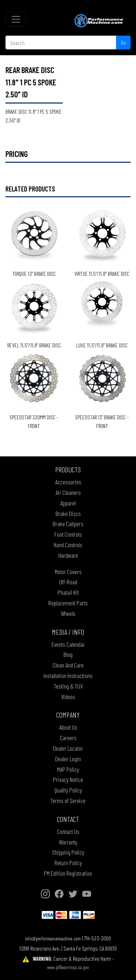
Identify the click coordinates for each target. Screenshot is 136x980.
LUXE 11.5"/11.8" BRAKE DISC (102, 345)
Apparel (68, 503)
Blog (68, 654)
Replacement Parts (68, 603)
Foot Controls (68, 534)
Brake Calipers (68, 524)
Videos (68, 697)
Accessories (68, 482)
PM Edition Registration (68, 873)
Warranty (68, 842)
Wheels (68, 613)
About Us (68, 727)
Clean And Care (68, 665)
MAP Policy (68, 769)
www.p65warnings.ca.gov (68, 967)
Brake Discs (68, 513)
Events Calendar (68, 644)
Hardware (68, 555)
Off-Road (68, 582)
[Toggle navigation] (16, 19)
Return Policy (68, 863)
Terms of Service (68, 800)
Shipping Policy (68, 852)
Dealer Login (68, 759)
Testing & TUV (68, 686)
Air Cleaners (68, 492)
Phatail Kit (68, 592)
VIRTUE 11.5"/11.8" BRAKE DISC (102, 273)
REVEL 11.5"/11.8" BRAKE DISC (34, 345)
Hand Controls (68, 545)
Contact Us (68, 831)
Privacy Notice (68, 779)
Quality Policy (68, 790)
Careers (68, 738)
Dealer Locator (68, 748)
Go (123, 42)
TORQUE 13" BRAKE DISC (34, 273)
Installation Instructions (68, 675)
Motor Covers (68, 572)
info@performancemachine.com (53, 938)
